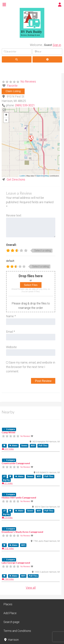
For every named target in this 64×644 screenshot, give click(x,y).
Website (11, 347)
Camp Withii (8, 432)
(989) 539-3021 (25, 105)
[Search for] (17, 52)
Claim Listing (13, 91)
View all (31, 588)
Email (11, 332)
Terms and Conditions (17, 631)
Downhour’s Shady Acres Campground (22, 532)
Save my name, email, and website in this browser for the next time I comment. (31, 367)
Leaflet (22, 176)
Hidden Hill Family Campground (19, 498)
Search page (11, 622)
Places (8, 604)
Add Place (10, 613)
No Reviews (28, 81)
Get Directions (16, 179)
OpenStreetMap (43, 176)
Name (11, 316)
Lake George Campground (16, 563)
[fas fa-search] (17, 59)
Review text (14, 215)
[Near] (47, 52)
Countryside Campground (16, 463)
